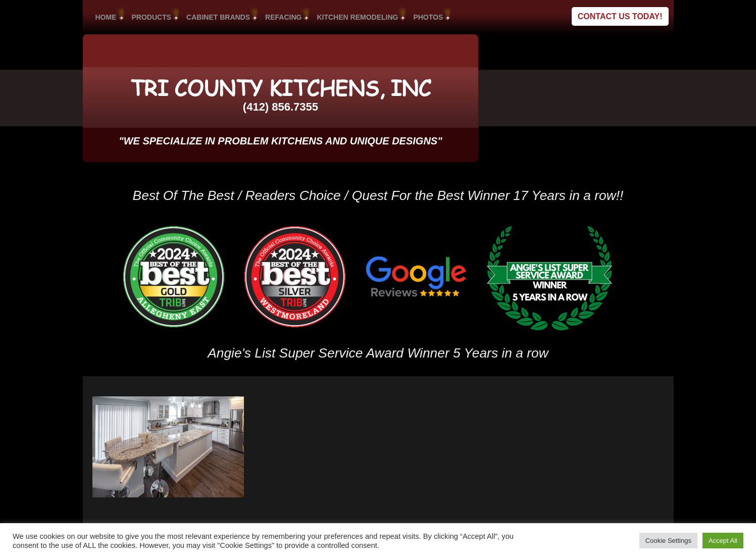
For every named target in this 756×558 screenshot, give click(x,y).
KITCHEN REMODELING (357, 17)
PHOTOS (428, 17)
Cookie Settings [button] (668, 541)
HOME (106, 17)
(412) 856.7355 (281, 107)
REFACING (283, 17)
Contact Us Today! (620, 16)
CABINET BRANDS (218, 17)
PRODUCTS (152, 17)
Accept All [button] (723, 541)
